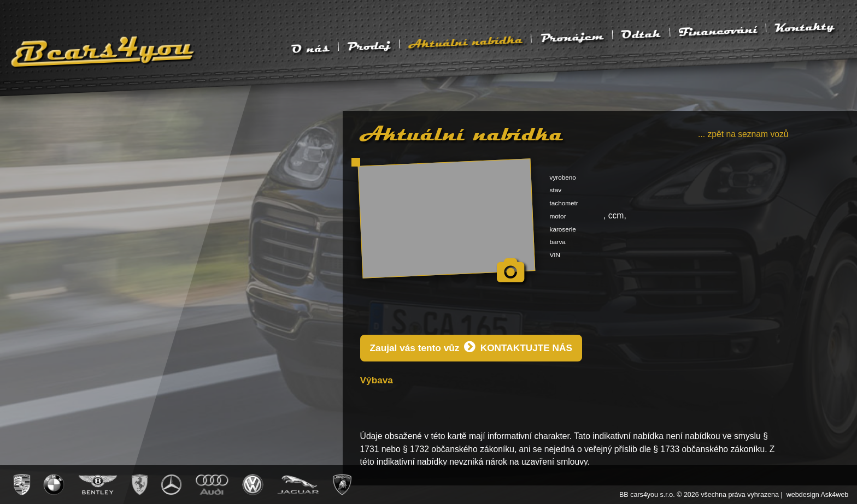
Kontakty (805, 27)
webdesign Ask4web (818, 495)
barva (558, 242)
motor (558, 216)
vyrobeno (563, 177)
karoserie (563, 229)
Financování (718, 31)
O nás (310, 49)
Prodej (369, 46)
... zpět (743, 134)
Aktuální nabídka (466, 41)
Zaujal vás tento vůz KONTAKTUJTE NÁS (471, 347)
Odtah (641, 34)
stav (556, 190)
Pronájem (572, 37)
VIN (555, 255)
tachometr (564, 203)
